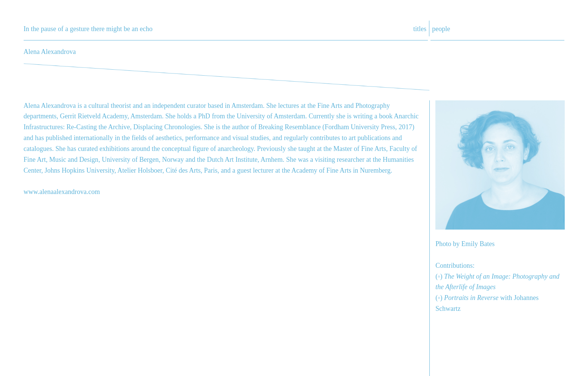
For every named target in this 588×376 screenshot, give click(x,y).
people (441, 29)
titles (420, 29)
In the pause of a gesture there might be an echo (88, 29)
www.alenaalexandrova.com (62, 192)
